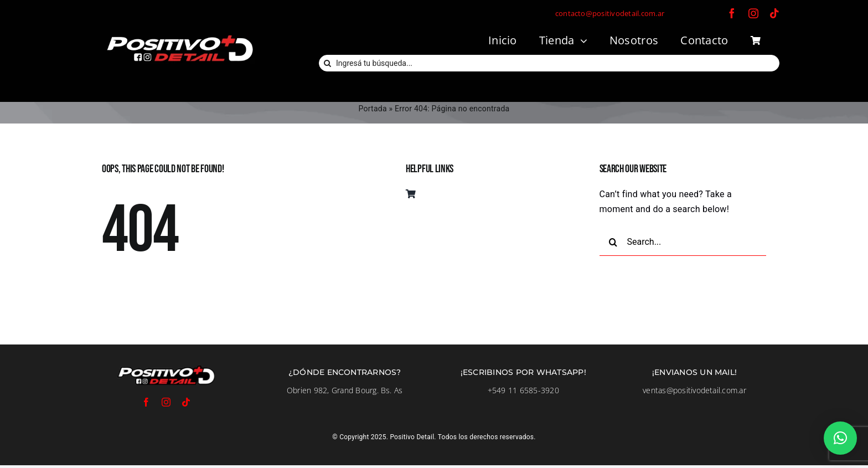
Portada (373, 109)
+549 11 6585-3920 (523, 390)
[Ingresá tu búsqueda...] (549, 63)
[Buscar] (327, 63)
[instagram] (753, 13)
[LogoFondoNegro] (179, 36)
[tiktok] (774, 13)
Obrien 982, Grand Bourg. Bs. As (345, 390)
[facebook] (732, 13)
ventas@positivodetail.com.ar (694, 390)
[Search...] (683, 242)
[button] (840, 438)
